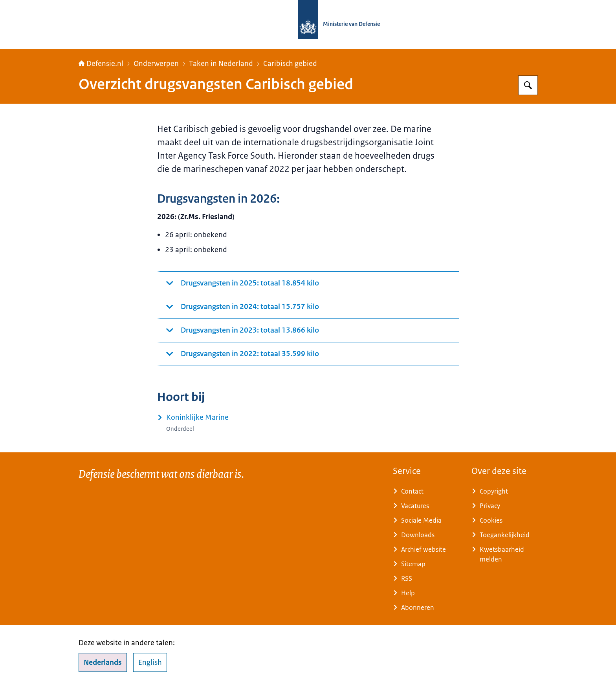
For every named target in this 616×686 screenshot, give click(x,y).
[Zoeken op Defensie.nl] (528, 85)
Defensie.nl (101, 64)
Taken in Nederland (221, 64)
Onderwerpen (156, 64)
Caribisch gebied (290, 64)
